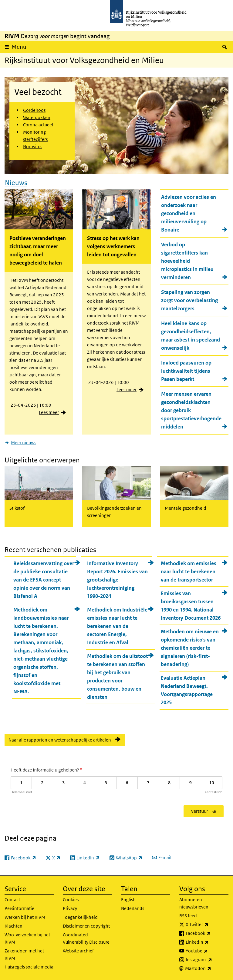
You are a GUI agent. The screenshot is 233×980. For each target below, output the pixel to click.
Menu (19, 47)
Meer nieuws (24, 443)
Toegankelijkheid (80, 917)
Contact (12, 900)
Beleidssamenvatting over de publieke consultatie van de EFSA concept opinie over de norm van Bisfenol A (44, 579)
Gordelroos (34, 110)
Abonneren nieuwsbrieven (194, 903)
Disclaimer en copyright (86, 926)
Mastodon (207, 968)
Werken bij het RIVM (25, 917)
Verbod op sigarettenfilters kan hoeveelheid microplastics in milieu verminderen (187, 261)
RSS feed (188, 916)
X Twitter (207, 925)
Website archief (78, 951)
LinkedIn (207, 942)
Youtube (207, 951)
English (128, 900)
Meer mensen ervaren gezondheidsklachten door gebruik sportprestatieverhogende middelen (191, 410)
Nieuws (16, 183)
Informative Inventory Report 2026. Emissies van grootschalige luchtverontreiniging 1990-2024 (117, 579)
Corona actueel (38, 125)
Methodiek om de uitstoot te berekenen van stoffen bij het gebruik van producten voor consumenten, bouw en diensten (117, 676)
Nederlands (133, 908)
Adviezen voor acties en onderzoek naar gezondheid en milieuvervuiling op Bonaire (189, 213)
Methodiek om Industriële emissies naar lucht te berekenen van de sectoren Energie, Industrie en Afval (117, 626)
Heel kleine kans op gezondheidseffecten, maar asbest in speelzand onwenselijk (191, 336)
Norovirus (33, 147)
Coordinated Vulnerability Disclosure (86, 938)
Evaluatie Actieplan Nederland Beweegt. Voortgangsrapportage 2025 (187, 690)
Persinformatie (19, 908)
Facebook (207, 933)
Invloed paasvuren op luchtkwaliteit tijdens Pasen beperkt (186, 371)
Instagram (207, 960)
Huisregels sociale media (29, 967)
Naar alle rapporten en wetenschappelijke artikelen (60, 740)
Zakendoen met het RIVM (24, 954)
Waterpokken (37, 117)
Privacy (70, 908)
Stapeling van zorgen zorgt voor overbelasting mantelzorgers (189, 300)
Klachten (14, 926)
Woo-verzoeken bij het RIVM (27, 938)
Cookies (71, 900)
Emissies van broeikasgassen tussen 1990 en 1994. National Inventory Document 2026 (191, 605)
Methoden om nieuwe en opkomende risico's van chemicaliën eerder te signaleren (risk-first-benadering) (190, 648)
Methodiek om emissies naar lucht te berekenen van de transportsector (189, 571)
